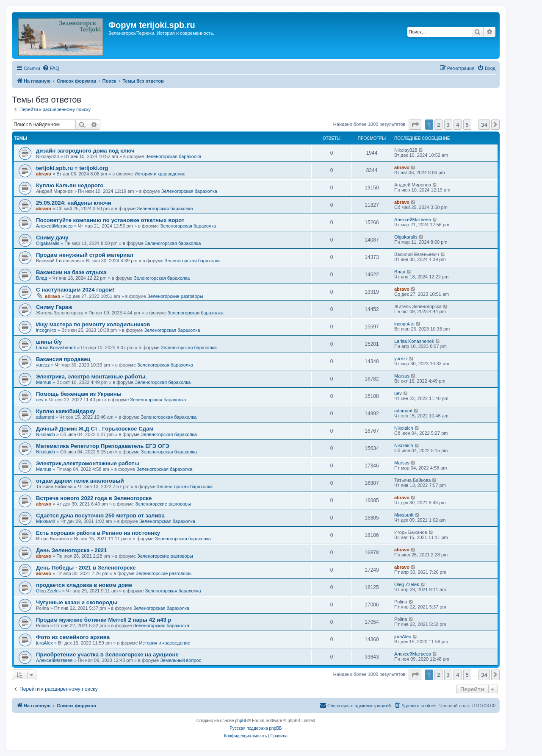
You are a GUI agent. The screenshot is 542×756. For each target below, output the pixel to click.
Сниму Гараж (54, 307)
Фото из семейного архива (73, 637)
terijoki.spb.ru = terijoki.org (72, 168)
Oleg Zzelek (48, 591)
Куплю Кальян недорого (70, 185)
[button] (415, 125)
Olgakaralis (48, 243)
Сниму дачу (52, 238)
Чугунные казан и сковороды (77, 602)
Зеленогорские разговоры (175, 296)
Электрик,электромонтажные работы (88, 463)
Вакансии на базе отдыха (71, 272)
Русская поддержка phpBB (256, 728)
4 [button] (458, 125)
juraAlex (44, 643)
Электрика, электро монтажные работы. (91, 377)
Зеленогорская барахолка (173, 156)
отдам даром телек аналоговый (80, 481)
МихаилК (46, 521)
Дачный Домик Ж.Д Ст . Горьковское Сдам (95, 429)
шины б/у (49, 342)
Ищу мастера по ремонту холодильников (93, 324)
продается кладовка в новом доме (84, 585)
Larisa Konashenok (56, 347)
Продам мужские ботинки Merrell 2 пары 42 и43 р (104, 620)
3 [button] (448, 125)
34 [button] (484, 125)
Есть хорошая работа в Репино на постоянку (98, 533)
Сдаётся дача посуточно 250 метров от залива (100, 516)
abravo (44, 174)
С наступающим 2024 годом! (75, 290)
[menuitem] (51, 68)
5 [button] (467, 125)
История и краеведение (160, 174)
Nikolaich (46, 434)
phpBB (241, 721)
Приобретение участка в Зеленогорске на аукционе (107, 655)
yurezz (43, 365)
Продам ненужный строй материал (85, 255)
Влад (41, 278)
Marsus (44, 382)
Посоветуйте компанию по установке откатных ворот (110, 220)
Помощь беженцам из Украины (79, 394)
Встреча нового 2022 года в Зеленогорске (94, 498)
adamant (45, 417)
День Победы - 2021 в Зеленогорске (86, 568)
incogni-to (46, 330)
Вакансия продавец (63, 359)
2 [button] (438, 125)
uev (40, 400)
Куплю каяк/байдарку (66, 411)
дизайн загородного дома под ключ (85, 151)
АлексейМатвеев (54, 226)
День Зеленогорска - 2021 (72, 550)
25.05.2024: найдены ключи (74, 203)
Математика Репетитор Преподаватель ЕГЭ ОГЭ (103, 446)
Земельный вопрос (181, 660)
